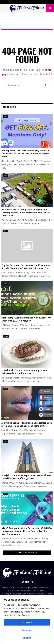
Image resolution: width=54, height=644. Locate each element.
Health (6, 336)
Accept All (27, 622)
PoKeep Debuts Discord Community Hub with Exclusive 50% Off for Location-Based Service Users (25, 154)
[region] (27, 620)
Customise (27, 630)
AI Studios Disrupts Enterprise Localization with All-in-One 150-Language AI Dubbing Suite (27, 424)
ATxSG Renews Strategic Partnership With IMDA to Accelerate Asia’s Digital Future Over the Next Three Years (27, 531)
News (5, 116)
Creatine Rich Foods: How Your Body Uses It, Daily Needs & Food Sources (24, 372)
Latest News (9, 107)
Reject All (27, 638)
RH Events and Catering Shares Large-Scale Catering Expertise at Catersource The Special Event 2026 (26, 213)
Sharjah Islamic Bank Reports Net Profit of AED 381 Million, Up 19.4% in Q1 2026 (26, 477)
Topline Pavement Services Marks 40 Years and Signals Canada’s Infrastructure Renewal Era (26, 267)
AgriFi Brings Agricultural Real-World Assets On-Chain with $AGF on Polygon (27, 319)
